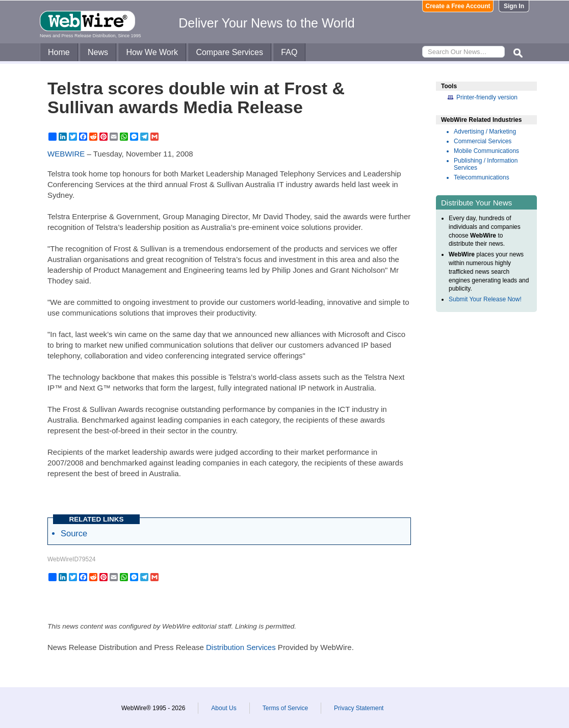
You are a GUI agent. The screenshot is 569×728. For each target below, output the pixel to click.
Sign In (514, 6)
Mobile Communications (486, 151)
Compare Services (229, 52)
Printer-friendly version (487, 97)
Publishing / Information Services (486, 164)
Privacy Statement (359, 708)
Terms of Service (285, 708)
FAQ (289, 52)
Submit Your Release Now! (485, 299)
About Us (224, 708)
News (98, 52)
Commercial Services (483, 141)
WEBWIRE (66, 154)
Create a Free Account (458, 6)
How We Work (152, 52)
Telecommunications (482, 177)
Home (59, 52)
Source (74, 533)
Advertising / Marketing (485, 132)
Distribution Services (241, 647)
